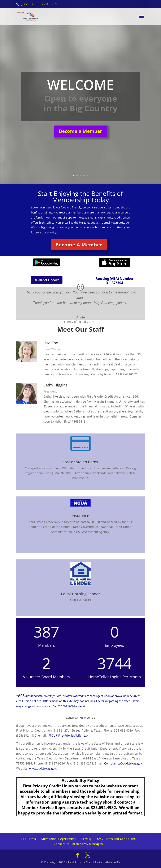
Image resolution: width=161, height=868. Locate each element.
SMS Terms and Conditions (116, 839)
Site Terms (28, 839)
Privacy (86, 839)
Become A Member (79, 245)
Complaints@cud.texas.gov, (123, 763)
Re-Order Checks (47, 280)
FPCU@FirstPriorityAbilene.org (69, 735)
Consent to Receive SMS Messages (78, 844)
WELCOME (80, 88)
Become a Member (80, 135)
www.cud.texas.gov (43, 768)
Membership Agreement (59, 839)
